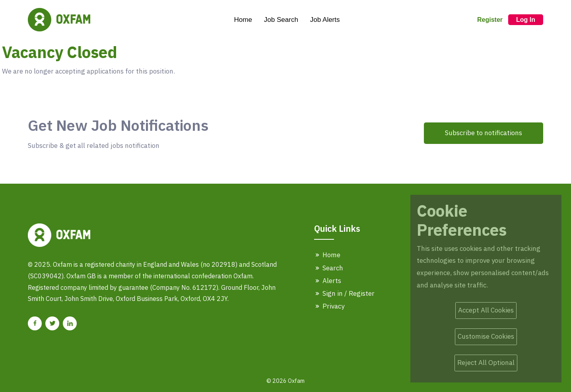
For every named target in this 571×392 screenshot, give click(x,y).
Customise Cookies (486, 336)
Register (490, 20)
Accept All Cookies (486, 310)
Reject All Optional (486, 363)
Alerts (328, 281)
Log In (526, 20)
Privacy (329, 306)
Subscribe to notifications (484, 133)
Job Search (281, 20)
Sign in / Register (344, 293)
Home (243, 20)
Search (329, 268)
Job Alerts (325, 20)
